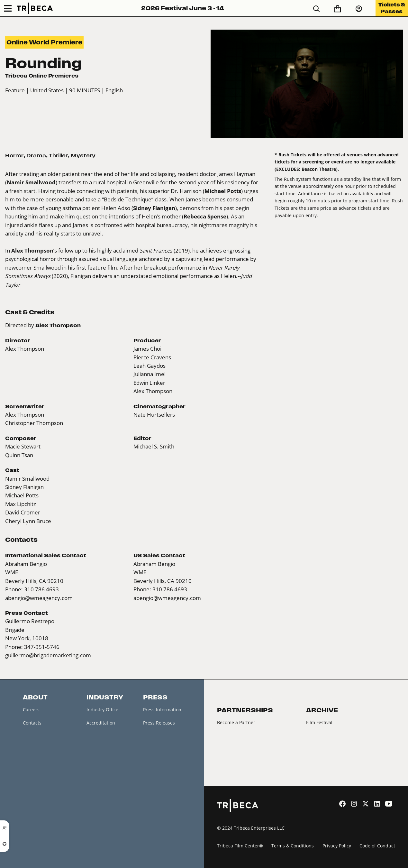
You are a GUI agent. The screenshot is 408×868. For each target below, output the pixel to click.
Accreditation (101, 723)
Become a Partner (236, 722)
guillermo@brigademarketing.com (48, 655)
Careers (31, 710)
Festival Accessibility (45, 778)
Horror (14, 155)
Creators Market (104, 737)
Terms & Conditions (293, 846)
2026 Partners (232, 736)
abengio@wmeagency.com (39, 598)
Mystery (83, 155)
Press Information (162, 710)
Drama (36, 155)
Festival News (37, 750)
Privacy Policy (337, 846)
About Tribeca (38, 791)
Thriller (58, 155)
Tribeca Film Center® (240, 846)
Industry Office (102, 710)
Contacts (32, 723)
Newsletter (35, 737)
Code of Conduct (377, 846)
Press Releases (159, 723)
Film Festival (319, 722)
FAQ (27, 764)
